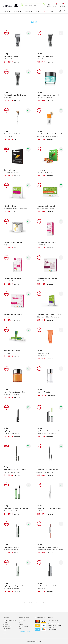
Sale (45, 11)
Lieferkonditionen (23, 626)
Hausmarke (29, 11)
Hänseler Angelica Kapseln (46, 206)
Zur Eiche (36, 641)
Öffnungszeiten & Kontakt (9, 620)
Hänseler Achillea (10, 206)
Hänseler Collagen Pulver (13, 242)
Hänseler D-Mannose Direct (46, 242)
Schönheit (18, 11)
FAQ (20, 622)
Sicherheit (21, 624)
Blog (52, 11)
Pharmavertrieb (7, 628)
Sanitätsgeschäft (7, 626)
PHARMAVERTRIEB (24, 631)
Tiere (38, 11)
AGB (20, 628)
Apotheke (5, 624)
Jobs (4, 632)
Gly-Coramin (41, 170)
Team (4, 630)
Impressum (6, 634)
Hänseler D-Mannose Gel (13, 278)
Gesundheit (7, 11)
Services (5, 622)
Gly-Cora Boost (9, 170)
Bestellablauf (22, 620)
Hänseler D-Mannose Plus (13, 314)
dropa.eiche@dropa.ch (56, 623)
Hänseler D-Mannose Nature (47, 278)
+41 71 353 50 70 (54, 621)
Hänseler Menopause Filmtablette (49, 314)
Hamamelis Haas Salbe (12, 351)
